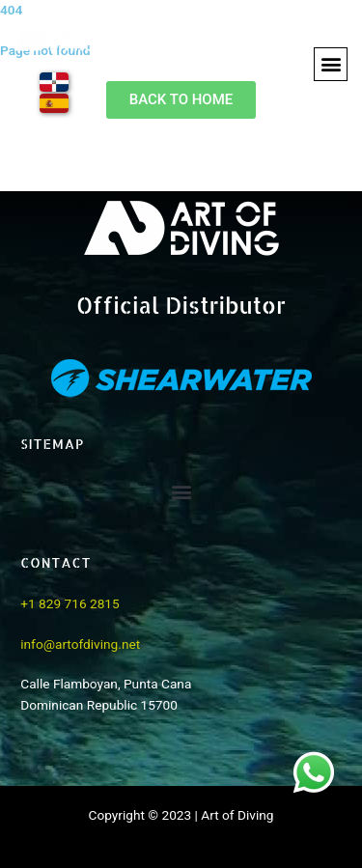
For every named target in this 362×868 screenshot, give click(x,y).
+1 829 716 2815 (70, 603)
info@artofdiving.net (80, 644)
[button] (331, 64)
